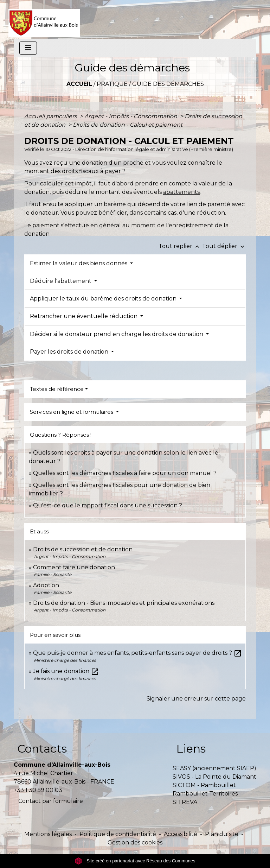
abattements (181, 192)
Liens (191, 749)
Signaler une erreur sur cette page (196, 699)
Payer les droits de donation (70, 352)
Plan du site (222, 834)
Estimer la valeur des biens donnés (79, 263)
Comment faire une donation (74, 567)
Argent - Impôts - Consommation (131, 116)
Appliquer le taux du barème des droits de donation (104, 299)
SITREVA (185, 802)
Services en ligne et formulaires (72, 412)
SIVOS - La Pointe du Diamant (214, 777)
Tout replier (180, 246)
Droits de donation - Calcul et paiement (128, 125)
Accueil (79, 84)
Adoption (46, 585)
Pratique (112, 84)
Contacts (42, 749)
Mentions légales (48, 834)
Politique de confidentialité (118, 834)
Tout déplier (224, 246)
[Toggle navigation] (28, 48)
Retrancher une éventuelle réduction (84, 316)
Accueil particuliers (51, 116)
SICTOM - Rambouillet (204, 785)
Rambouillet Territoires (205, 794)
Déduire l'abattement (61, 281)
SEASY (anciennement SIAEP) (214, 768)
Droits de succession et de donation (83, 549)
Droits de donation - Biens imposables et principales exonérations (124, 603)
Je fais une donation (66, 671)
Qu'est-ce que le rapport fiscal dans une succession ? (108, 505)
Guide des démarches (168, 84)
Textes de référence (57, 389)
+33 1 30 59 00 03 (38, 790)
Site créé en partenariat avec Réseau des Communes (135, 861)
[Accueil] (44, 19)
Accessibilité (181, 834)
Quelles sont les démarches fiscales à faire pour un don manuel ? (125, 473)
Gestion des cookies (135, 842)
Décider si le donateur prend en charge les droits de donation (117, 334)
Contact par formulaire (51, 801)
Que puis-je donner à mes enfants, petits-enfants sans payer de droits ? (137, 653)
